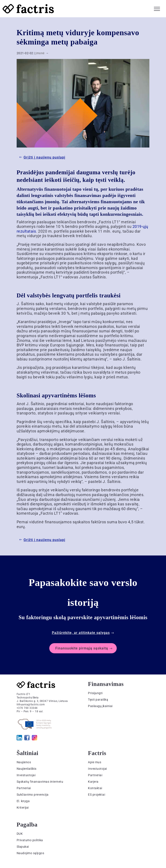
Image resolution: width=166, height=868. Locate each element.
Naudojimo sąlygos (30, 853)
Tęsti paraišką (98, 700)
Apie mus (95, 762)
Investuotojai (26, 775)
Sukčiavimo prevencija (33, 795)
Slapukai (23, 847)
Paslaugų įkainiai (100, 706)
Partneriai (24, 788)
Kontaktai (95, 788)
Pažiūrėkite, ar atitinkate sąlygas (81, 633)
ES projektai (97, 795)
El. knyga (23, 801)
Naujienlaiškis (27, 769)
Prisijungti (95, 693)
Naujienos (24, 762)
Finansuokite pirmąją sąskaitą (82, 648)
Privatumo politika (30, 840)
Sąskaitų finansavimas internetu (40, 782)
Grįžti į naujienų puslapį (44, 157)
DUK (20, 834)
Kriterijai (23, 808)
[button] (157, 8)
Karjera (93, 782)
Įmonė (40, 53)
